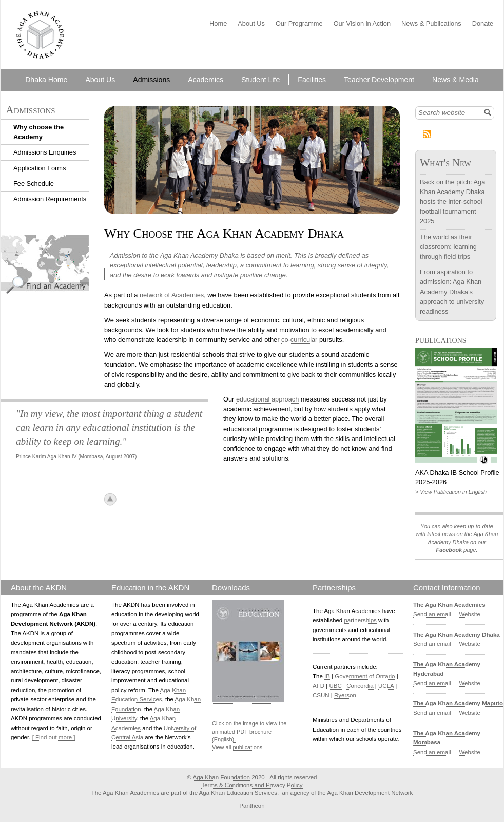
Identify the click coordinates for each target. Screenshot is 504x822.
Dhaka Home (46, 80)
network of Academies (172, 295)
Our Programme (299, 24)
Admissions (151, 80)
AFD (318, 686)
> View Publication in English (451, 492)
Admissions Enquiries (45, 152)
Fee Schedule (34, 184)
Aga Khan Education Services (238, 793)
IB (327, 676)
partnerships (360, 620)
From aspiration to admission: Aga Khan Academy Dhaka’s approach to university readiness (452, 292)
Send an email (432, 614)
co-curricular (299, 340)
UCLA (386, 686)
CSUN (321, 695)
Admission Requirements (50, 199)
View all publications (237, 747)
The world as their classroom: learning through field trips (448, 247)
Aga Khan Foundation (221, 777)
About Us (251, 24)
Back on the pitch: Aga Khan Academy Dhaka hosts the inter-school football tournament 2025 (452, 202)
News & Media (455, 80)
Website (469, 614)
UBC (335, 686)
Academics (206, 80)
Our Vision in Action (362, 24)
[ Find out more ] (54, 737)
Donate (483, 24)
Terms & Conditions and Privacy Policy (252, 785)
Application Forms (40, 168)
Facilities (312, 80)
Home (218, 24)
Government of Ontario (365, 676)
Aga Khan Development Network (370, 793)
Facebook (449, 550)
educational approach (267, 399)
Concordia (360, 686)
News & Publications (431, 24)
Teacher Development (379, 80)
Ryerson (345, 695)
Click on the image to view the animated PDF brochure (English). (249, 731)
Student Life (260, 80)
